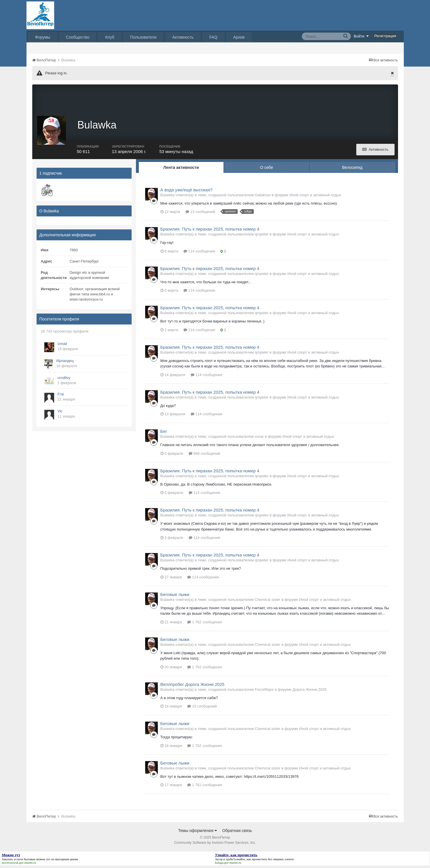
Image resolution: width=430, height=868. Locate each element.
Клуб (110, 37)
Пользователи (143, 37)
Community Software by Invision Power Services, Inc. (215, 845)
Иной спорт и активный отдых (315, 197)
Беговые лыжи (175, 596)
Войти (361, 36)
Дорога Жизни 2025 (310, 691)
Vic (60, 413)
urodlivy (64, 379)
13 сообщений (200, 214)
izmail (62, 345)
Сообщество (78, 37)
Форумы (43, 37)
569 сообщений (204, 455)
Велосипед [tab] (352, 169)
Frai (61, 396)
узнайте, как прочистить (251, 861)
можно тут (43, 861)
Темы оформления (197, 833)
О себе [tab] (267, 169)
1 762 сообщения (205, 624)
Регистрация (385, 36)
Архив (239, 37)
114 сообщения (199, 253)
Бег (164, 433)
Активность (183, 37)
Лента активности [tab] (181, 169)
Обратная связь (237, 833)
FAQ (213, 37)
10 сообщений (202, 708)
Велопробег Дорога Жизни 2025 (193, 686)
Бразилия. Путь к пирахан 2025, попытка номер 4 (210, 231)
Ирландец (65, 362)
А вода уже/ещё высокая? (186, 191)
